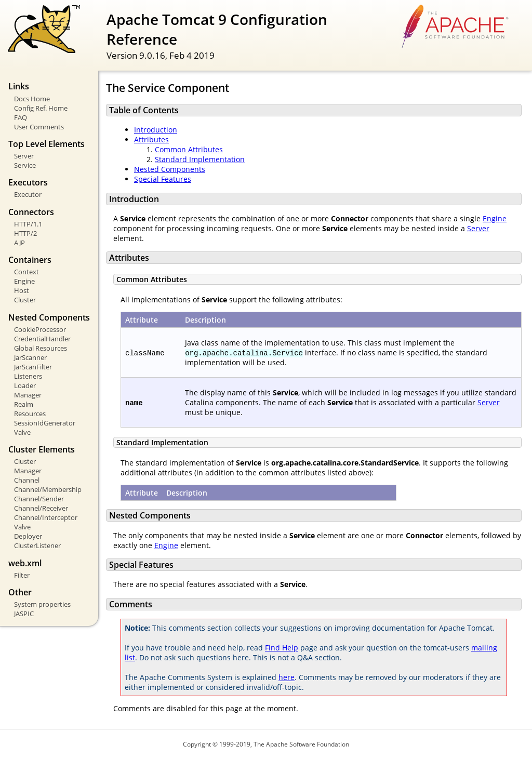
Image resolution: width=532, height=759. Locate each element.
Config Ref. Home (41, 108)
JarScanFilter (33, 367)
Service (25, 165)
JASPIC (24, 614)
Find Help (282, 648)
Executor (28, 194)
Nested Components (170, 169)
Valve (22, 432)
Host (22, 290)
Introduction (156, 130)
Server (24, 156)
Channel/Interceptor (46, 517)
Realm (24, 404)
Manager (28, 395)
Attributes (151, 139)
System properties (42, 604)
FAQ (21, 117)
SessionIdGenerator (45, 423)
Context (26, 272)
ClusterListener (37, 545)
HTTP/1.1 (28, 224)
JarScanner (30, 357)
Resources (30, 414)
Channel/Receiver (41, 508)
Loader (25, 385)
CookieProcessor (40, 329)
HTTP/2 (25, 233)
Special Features (163, 179)
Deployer (28, 536)
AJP (19, 243)
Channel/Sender (39, 499)
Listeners (28, 376)
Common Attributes (189, 149)
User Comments (39, 127)
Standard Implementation (200, 159)
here (287, 677)
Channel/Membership (48, 489)
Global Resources (41, 348)
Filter (22, 575)
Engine (24, 281)
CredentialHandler (42, 339)
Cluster (25, 300)
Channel (27, 480)
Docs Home (32, 99)
